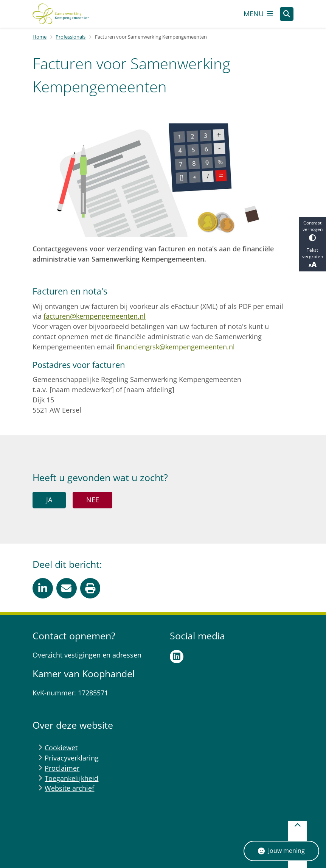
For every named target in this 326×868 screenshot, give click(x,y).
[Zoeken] (287, 14)
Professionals (71, 37)
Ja (49, 500)
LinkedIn (177, 657)
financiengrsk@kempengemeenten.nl (176, 347)
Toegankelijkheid (71, 778)
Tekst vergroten (312, 258)
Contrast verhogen (312, 230)
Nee (93, 500)
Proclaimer (62, 768)
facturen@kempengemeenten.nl (95, 316)
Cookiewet (61, 748)
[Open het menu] (258, 14)
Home (40, 37)
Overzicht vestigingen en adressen (87, 655)
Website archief (69, 788)
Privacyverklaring (72, 758)
